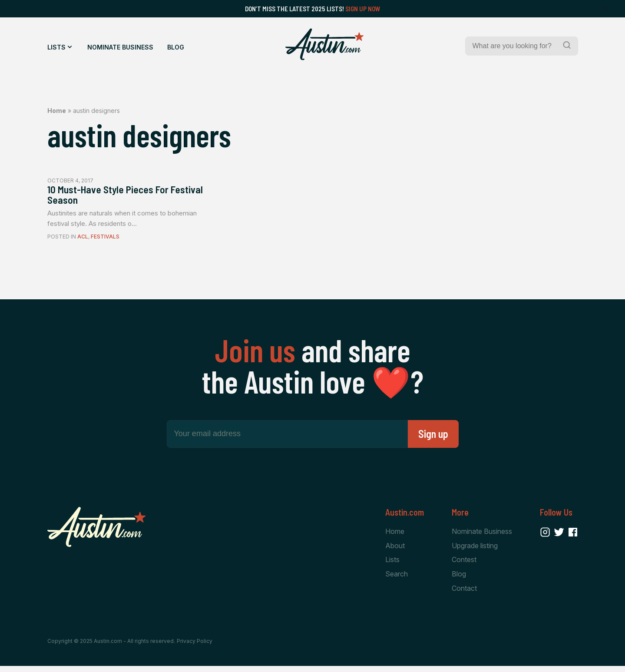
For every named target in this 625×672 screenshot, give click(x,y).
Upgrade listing (475, 550)
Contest (464, 564)
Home (57, 111)
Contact (464, 593)
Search (397, 579)
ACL (83, 240)
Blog (176, 47)
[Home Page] (324, 44)
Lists (56, 47)
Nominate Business (120, 47)
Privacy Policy (195, 647)
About (395, 550)
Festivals (105, 240)
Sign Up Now (363, 9)
